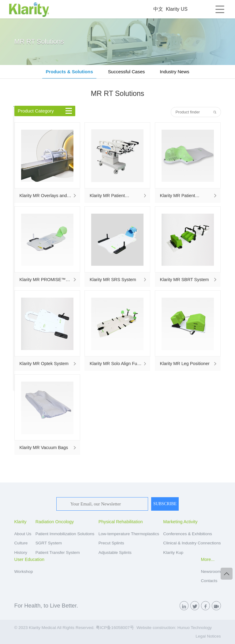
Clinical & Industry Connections (192, 543)
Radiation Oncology (55, 522)
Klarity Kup (173, 553)
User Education (29, 559)
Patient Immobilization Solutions (65, 534)
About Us (23, 534)
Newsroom (211, 572)
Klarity (21, 522)
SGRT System (49, 543)
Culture (21, 543)
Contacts (209, 581)
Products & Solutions (69, 72)
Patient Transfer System (58, 553)
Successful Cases (127, 72)
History (21, 553)
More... (208, 559)
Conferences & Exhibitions (187, 534)
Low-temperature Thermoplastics (129, 534)
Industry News (174, 72)
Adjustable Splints (115, 553)
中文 (158, 9)
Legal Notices (208, 636)
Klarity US (177, 9)
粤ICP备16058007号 (115, 628)
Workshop (24, 572)
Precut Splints (111, 543)
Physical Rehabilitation (121, 522)
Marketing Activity (180, 522)
